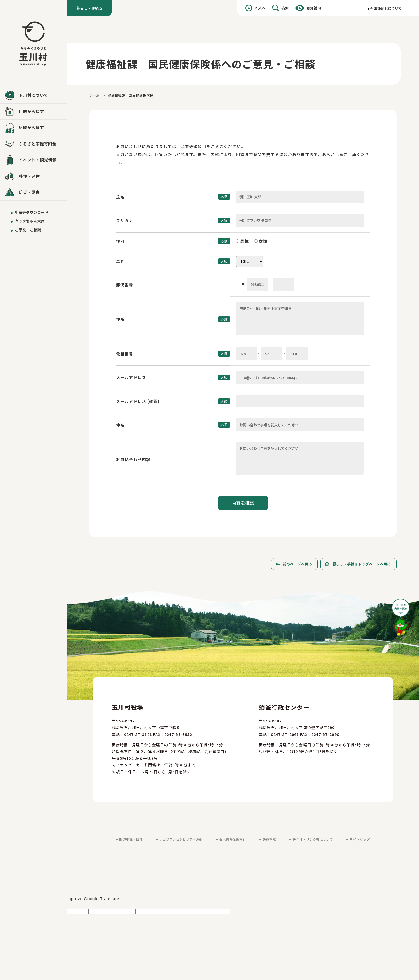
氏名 (120, 197)
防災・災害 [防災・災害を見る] (29, 192)
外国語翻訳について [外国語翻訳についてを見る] (386, 8)
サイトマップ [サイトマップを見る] (360, 839)
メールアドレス (131, 377)
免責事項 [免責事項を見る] (269, 839)
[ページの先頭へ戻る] (401, 619)
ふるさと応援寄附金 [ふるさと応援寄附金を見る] (38, 144)
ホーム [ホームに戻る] (94, 95)
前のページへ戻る (297, 564)
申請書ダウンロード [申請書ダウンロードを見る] (32, 212)
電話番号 (125, 354)
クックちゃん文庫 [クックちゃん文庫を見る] (30, 221)
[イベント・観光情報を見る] (33, 160)
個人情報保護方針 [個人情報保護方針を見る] (233, 839)
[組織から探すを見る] (33, 128)
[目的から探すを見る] (33, 112)
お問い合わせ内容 (133, 459)
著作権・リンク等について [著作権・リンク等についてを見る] (313, 839)
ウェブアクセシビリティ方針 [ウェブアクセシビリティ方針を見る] (181, 839)
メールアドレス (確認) (138, 401)
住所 (120, 319)
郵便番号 (125, 285)
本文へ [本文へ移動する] (260, 8)
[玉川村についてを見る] (33, 95)
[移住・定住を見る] (33, 176)
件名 (120, 425)
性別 (120, 241)
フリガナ (125, 220)
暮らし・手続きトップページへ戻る (362, 564)
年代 (120, 261)
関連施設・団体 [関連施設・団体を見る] (131, 839)
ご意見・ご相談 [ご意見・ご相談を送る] (28, 230)
